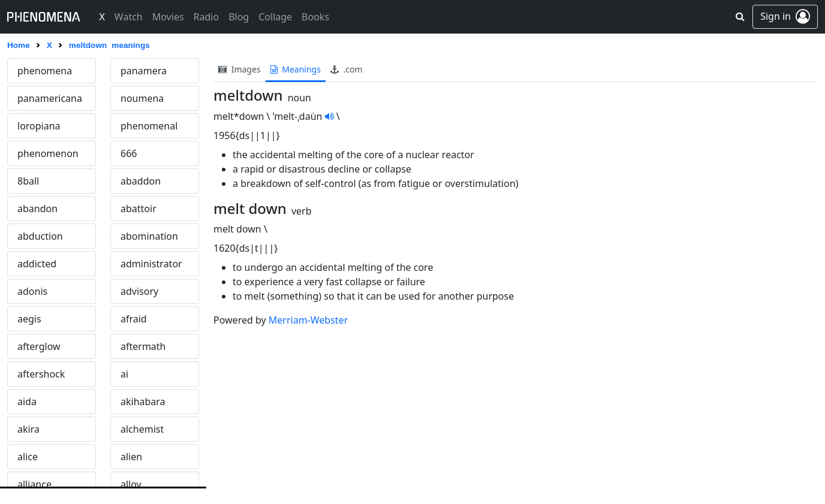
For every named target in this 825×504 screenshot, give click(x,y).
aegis (29, 319)
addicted (37, 264)
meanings (296, 69)
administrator (151, 264)
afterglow (39, 346)
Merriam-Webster (308, 320)
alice (28, 457)
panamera (144, 71)
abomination (149, 236)
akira (28, 429)
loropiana (39, 126)
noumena (142, 98)
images (240, 69)
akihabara (143, 402)
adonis (32, 291)
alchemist (142, 429)
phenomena (45, 71)
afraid (134, 319)
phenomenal (149, 126)
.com (347, 69)
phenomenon (48, 153)
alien (131, 457)
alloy (131, 484)
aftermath (143, 346)
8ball (28, 181)
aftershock (41, 374)
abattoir (138, 209)
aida (27, 402)
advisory (139, 291)
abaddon (141, 181)
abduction (40, 236)
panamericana (50, 98)
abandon (37, 209)
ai (124, 374)
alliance (34, 484)
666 (129, 153)
